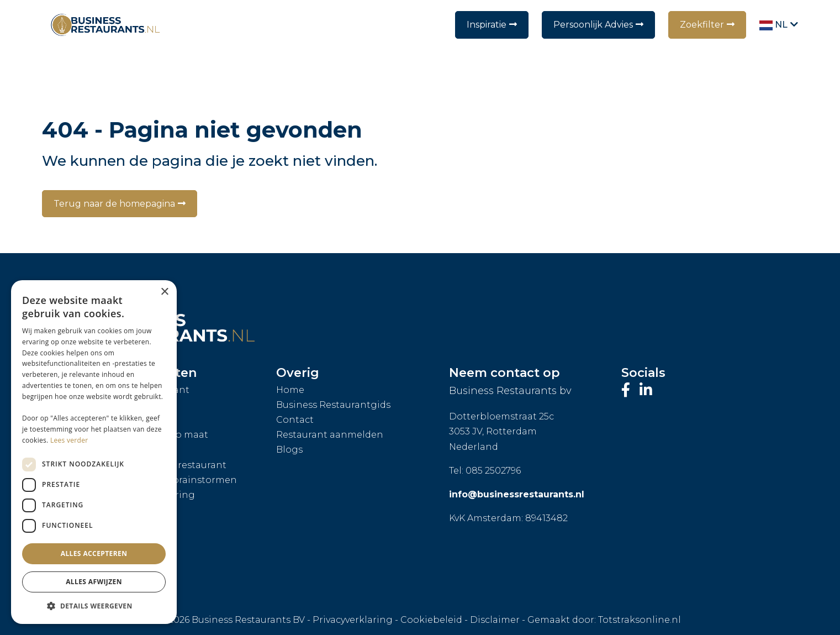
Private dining (137, 450)
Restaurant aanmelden (330, 435)
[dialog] (94, 452)
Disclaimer (495, 620)
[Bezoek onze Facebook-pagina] (628, 390)
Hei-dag (122, 555)
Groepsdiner (133, 420)
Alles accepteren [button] (94, 553)
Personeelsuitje (140, 570)
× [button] (164, 292)
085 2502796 (493, 471)
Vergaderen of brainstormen (170, 480)
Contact (295, 420)
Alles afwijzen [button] (94, 582)
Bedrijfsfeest (133, 525)
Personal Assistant (147, 390)
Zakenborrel (133, 540)
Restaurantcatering (149, 495)
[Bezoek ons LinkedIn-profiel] (646, 390)
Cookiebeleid (431, 620)
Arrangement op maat (156, 435)
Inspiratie (487, 25)
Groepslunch (134, 405)
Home (290, 390)
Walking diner (137, 510)
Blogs (289, 450)
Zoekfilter (702, 25)
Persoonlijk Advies (593, 25)
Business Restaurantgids (333, 405)
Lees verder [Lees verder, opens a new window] (69, 440)
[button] (94, 606)
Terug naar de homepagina (114, 204)
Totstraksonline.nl (640, 620)
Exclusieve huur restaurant (165, 465)
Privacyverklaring (353, 620)
